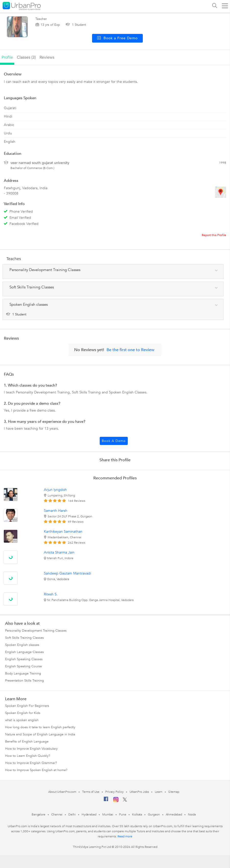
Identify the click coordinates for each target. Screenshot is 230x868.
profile (7, 57)
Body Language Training (23, 673)
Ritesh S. (51, 594)
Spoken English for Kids (23, 713)
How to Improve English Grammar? (31, 763)
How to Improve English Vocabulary (31, 749)
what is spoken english (22, 720)
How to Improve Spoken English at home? (36, 770)
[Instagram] (116, 801)
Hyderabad (89, 814)
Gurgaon (154, 814)
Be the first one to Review (130, 350)
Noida (192, 814)
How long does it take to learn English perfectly (40, 727)
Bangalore (39, 814)
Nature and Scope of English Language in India (40, 734)
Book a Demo (114, 441)
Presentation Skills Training (24, 681)
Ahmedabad (174, 814)
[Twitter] (125, 801)
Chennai (57, 814)
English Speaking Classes (24, 659)
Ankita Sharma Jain (59, 552)
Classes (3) (26, 57)
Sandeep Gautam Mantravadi (67, 573)
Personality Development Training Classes (36, 631)
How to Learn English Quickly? (28, 756)
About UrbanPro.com (62, 792)
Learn (159, 792)
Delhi (72, 814)
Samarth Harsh (56, 511)
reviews (47, 57)
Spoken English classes (22, 645)
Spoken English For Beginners (27, 706)
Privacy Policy (114, 792)
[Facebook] (106, 801)
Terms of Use (91, 792)
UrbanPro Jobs (139, 792)
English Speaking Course (23, 666)
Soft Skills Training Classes (24, 638)
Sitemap (174, 792)
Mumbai (108, 814)
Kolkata (137, 814)
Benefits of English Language (27, 742)
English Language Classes (24, 652)
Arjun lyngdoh (55, 490)
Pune (123, 814)
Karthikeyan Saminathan (63, 532)
